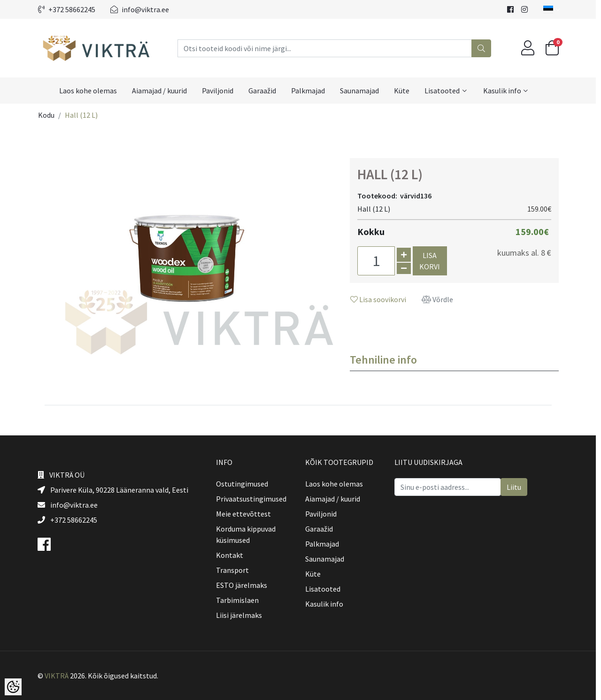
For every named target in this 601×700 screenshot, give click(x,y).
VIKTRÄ (59, 676)
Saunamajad (362, 91)
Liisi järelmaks (241, 615)
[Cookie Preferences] (13, 687)
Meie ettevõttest (246, 514)
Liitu (516, 487)
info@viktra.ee (142, 9)
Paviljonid (220, 91)
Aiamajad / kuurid (162, 91)
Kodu (49, 115)
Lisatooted (444, 91)
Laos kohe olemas (90, 91)
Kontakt (232, 555)
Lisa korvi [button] (432, 261)
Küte (404, 91)
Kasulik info (505, 91)
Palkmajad (310, 91)
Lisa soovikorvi (381, 299)
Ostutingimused (244, 484)
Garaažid (265, 91)
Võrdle (440, 299)
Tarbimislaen (240, 600)
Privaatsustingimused (254, 499)
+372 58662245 (69, 9)
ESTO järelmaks (244, 585)
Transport (235, 570)
